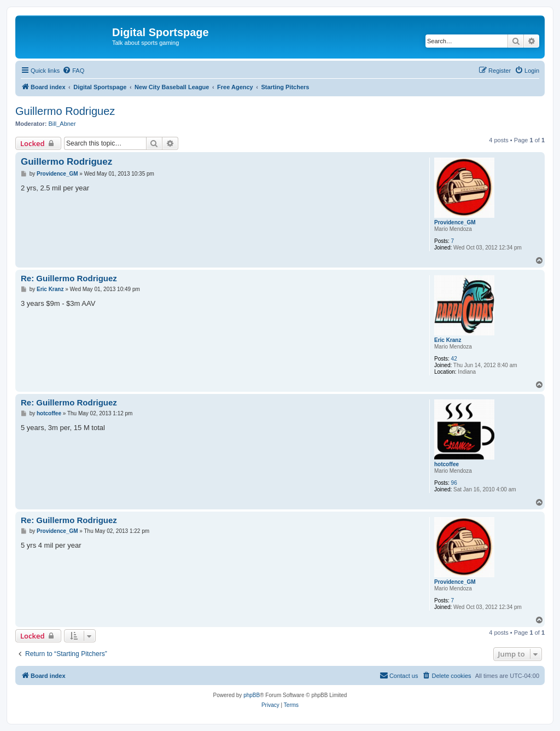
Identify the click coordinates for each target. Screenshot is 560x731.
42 (454, 359)
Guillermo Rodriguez (65, 111)
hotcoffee (447, 464)
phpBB (252, 695)
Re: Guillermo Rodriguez (69, 278)
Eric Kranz (448, 340)
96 (454, 483)
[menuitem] (73, 71)
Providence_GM (455, 222)
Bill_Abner (62, 124)
